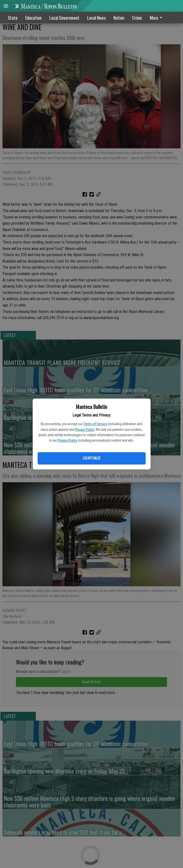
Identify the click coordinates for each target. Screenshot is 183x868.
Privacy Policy (85, 430)
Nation (119, 18)
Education (33, 18)
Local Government (64, 18)
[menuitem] (157, 18)
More (157, 18)
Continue (91, 458)
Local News (96, 18)
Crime (137, 18)
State (13, 18)
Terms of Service (95, 424)
